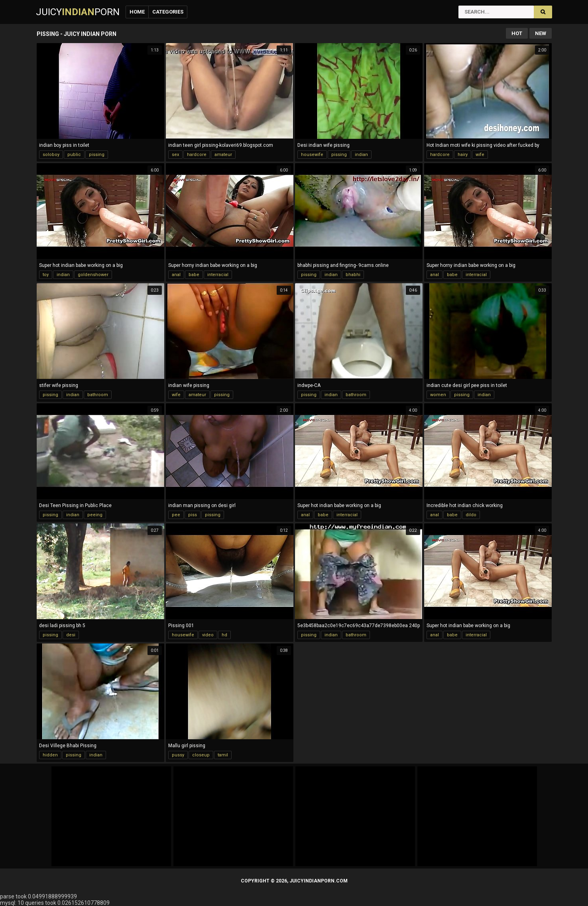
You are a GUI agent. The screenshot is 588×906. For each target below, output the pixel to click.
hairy (463, 155)
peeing (95, 515)
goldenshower (93, 275)
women (438, 395)
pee (176, 515)
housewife (312, 155)
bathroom (98, 395)
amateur (223, 155)
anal (176, 275)
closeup (201, 755)
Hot (517, 33)
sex (175, 155)
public (74, 155)
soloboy (51, 155)
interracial (218, 275)
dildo (471, 515)
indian (361, 155)
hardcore (197, 155)
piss (193, 515)
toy (46, 275)
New (541, 33)
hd (224, 635)
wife (480, 155)
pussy (178, 755)
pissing (97, 155)
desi (71, 635)
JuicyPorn (78, 12)
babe (194, 275)
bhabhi (353, 275)
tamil (223, 755)
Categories (168, 12)
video (208, 635)
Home (137, 12)
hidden (50, 755)
